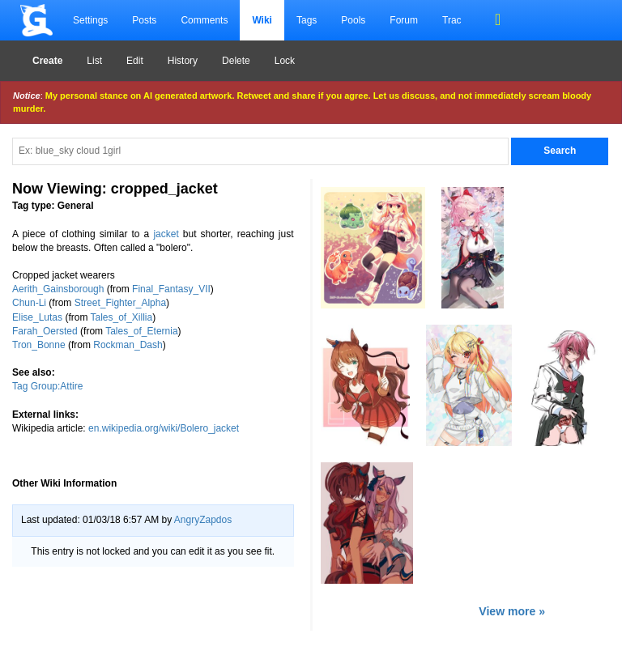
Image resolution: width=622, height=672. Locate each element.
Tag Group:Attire (47, 386)
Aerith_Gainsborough (58, 289)
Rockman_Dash (128, 345)
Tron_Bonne (39, 345)
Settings (90, 20)
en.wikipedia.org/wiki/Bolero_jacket (164, 428)
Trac (452, 20)
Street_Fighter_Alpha (120, 303)
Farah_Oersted (45, 331)
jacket (166, 234)
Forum (404, 20)
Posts (144, 20)
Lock (285, 61)
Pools (353, 20)
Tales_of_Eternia (141, 331)
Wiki (262, 20)
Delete (236, 61)
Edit (135, 61)
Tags (307, 20)
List (94, 61)
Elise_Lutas (37, 317)
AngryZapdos (203, 520)
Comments (204, 20)
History (183, 61)
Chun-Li (29, 303)
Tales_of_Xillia (122, 317)
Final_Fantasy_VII (171, 289)
